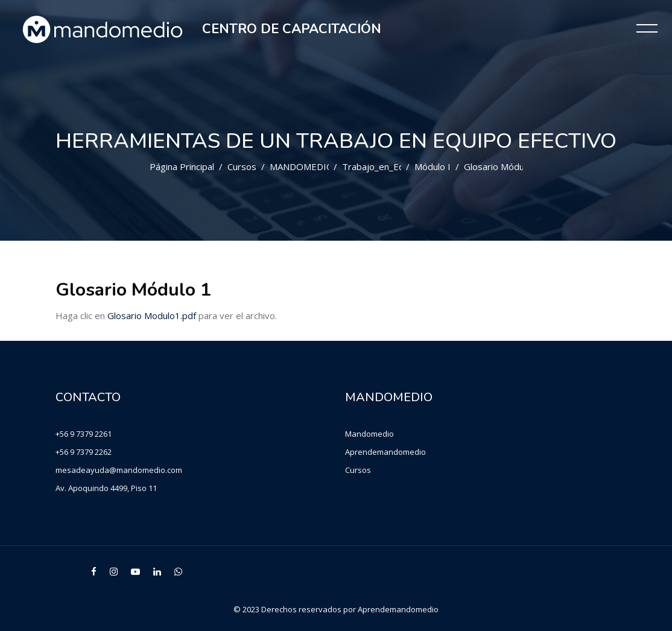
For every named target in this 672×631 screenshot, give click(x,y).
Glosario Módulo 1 (502, 166)
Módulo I (433, 166)
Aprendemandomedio (385, 452)
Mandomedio (369, 434)
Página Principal (182, 166)
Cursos (242, 166)
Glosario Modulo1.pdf (152, 315)
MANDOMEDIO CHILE (316, 166)
